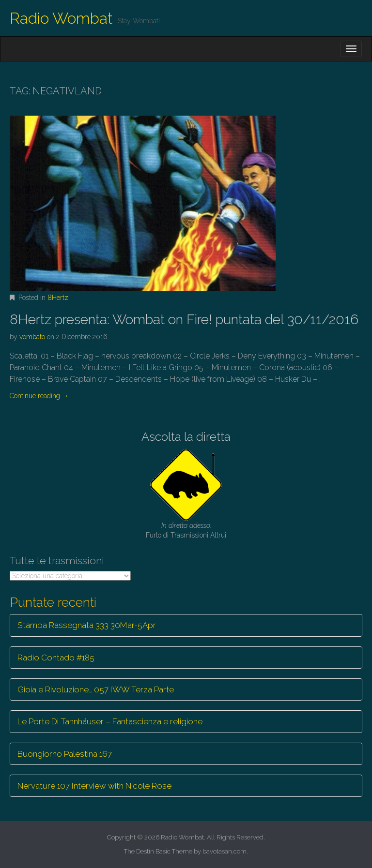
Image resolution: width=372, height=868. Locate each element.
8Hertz (58, 298)
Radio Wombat (61, 18)
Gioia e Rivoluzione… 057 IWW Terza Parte (96, 689)
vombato (32, 337)
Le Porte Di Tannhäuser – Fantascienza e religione (110, 721)
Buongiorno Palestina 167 (65, 754)
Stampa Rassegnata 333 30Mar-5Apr (87, 625)
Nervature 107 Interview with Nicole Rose (94, 786)
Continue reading (39, 396)
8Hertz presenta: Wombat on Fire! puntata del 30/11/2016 (184, 320)
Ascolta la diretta (186, 437)
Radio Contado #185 (56, 658)
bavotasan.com (225, 851)
